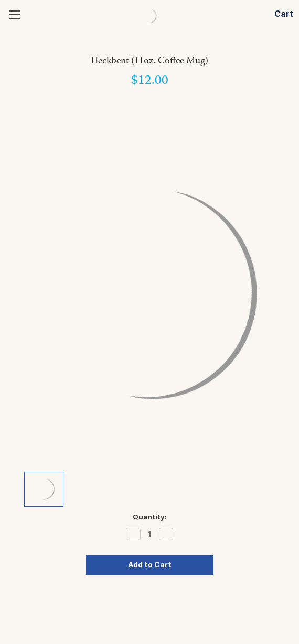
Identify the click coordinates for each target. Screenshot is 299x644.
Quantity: (150, 517)
